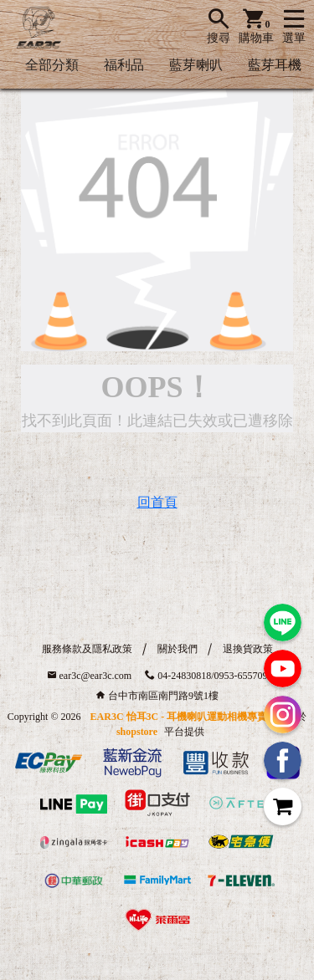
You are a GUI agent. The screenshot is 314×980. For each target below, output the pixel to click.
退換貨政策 (248, 649)
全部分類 (52, 65)
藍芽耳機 (275, 65)
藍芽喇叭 (196, 65)
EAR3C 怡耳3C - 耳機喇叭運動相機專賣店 (184, 717)
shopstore (137, 732)
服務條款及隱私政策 (87, 649)
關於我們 (178, 649)
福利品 (124, 65)
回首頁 (157, 502)
